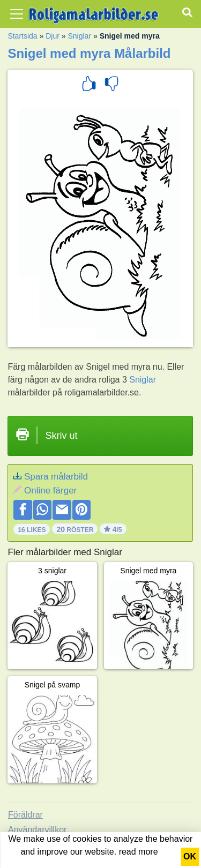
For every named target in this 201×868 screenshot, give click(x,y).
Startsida (22, 36)
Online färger (50, 491)
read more (139, 852)
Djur (53, 36)
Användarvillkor (37, 830)
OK (190, 856)
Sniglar (79, 36)
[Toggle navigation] (17, 14)
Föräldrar (25, 815)
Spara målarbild (56, 477)
